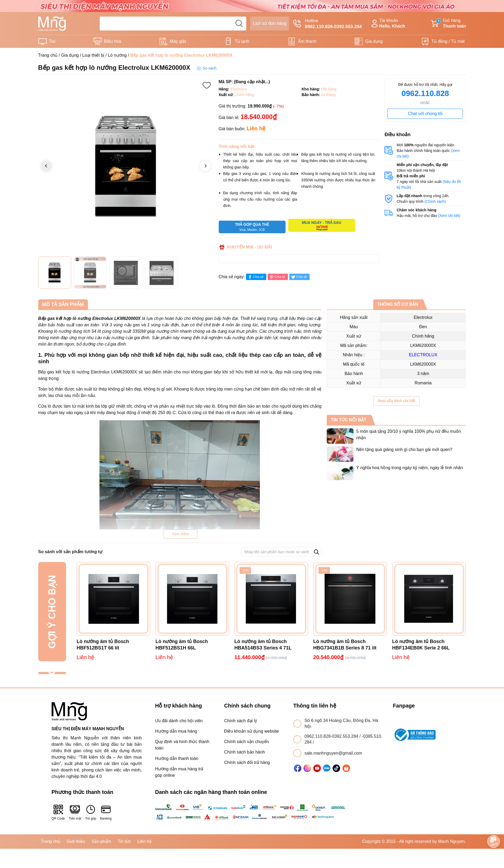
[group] (126, 166)
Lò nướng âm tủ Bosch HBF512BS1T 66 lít (103, 645)
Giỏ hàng (448, 24)
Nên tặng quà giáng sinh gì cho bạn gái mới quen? (404, 450)
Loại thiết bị (93, 55)
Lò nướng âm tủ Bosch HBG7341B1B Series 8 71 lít (345, 645)
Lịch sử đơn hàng (270, 23)
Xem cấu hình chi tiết (396, 401)
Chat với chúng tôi (425, 114)
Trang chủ (48, 55)
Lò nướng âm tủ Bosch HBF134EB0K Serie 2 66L (421, 645)
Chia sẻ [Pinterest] (277, 277)
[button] (205, 166)
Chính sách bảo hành (244, 752)
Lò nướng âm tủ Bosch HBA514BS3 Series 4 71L (263, 645)
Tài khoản (387, 24)
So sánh (209, 68)
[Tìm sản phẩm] (173, 24)
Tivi (52, 41)
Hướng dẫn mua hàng (176, 731)
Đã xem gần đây (52, 673)
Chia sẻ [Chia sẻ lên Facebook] (255, 277)
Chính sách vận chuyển (246, 742)
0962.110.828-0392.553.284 (332, 736)
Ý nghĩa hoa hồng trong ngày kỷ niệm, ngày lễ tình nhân (409, 468)
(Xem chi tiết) (449, 216)
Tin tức (124, 841)
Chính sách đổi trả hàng (247, 762)
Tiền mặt (75, 812)
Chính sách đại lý (241, 721)
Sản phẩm (101, 841)
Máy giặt (178, 41)
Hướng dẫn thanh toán (177, 758)
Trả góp (91, 812)
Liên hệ (145, 841)
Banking (106, 812)
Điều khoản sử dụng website (251, 731)
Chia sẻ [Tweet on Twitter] (299, 277)
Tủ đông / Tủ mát (448, 41)
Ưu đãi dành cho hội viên (179, 721)
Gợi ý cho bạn (52, 612)
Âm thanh (307, 41)
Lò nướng (117, 55)
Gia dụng (374, 41)
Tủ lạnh (242, 41)
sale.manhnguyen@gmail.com (333, 753)
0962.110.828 (425, 93)
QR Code (58, 812)
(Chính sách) (435, 201)
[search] (239, 24)
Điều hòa (113, 41)
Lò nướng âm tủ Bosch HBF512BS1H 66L (182, 645)
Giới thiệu (76, 841)
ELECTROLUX (423, 355)
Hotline (327, 24)
